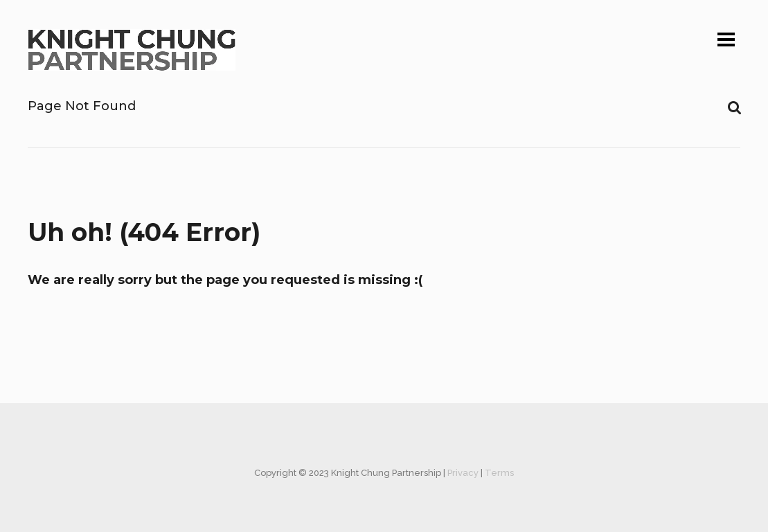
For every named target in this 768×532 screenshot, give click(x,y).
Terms (499, 473)
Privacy (463, 473)
